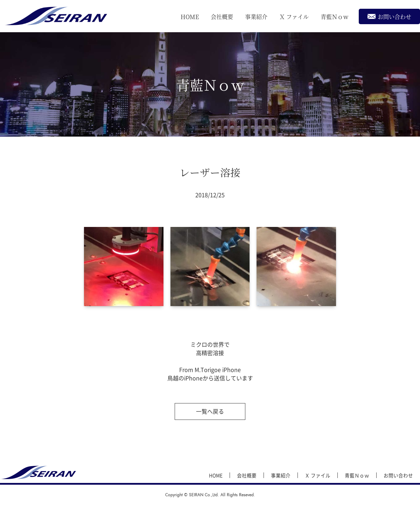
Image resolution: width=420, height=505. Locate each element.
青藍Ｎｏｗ (335, 17)
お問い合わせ (389, 16)
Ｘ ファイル (294, 17)
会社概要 (222, 17)
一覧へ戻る (210, 411)
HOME (190, 17)
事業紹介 (256, 17)
